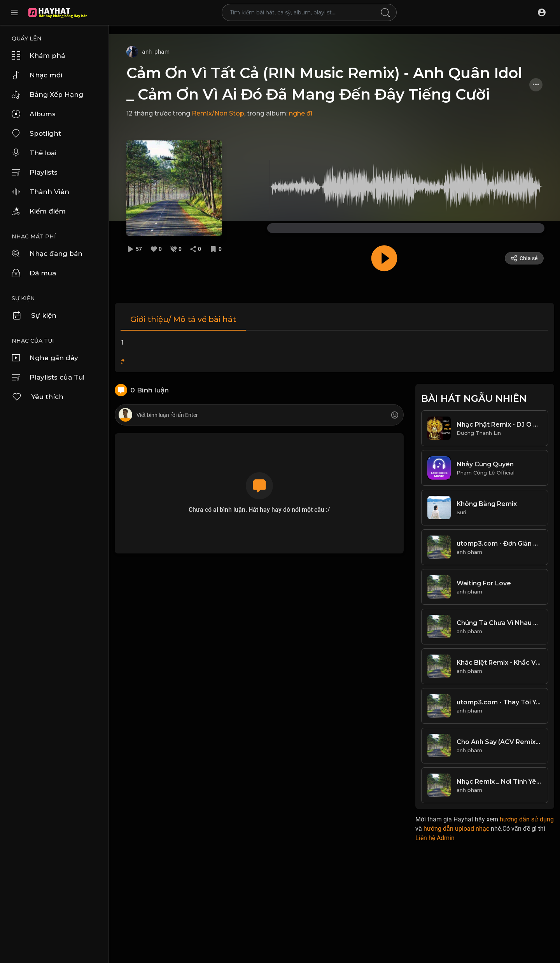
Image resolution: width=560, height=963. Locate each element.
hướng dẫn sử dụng (527, 819)
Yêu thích (38, 397)
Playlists (35, 172)
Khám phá (38, 56)
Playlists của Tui (48, 377)
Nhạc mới (37, 75)
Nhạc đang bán (47, 254)
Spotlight (36, 133)
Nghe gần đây (45, 358)
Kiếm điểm (39, 211)
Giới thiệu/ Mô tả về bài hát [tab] (183, 319)
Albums (34, 114)
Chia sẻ (524, 258)
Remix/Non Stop (218, 113)
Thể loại (34, 153)
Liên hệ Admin (435, 838)
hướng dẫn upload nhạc (456, 829)
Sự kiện (34, 315)
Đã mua (34, 273)
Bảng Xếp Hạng (47, 95)
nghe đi (301, 113)
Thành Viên (40, 192)
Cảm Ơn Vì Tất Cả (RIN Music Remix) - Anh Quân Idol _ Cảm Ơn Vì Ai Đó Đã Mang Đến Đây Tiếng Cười (324, 84)
